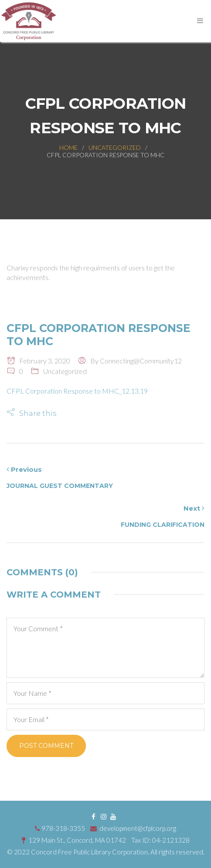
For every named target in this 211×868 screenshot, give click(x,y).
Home (68, 147)
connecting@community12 (141, 361)
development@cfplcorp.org (133, 828)
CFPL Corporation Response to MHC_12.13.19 (77, 391)
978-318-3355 (60, 828)
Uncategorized (115, 147)
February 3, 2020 (38, 361)
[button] (31, 413)
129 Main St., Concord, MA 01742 (75, 840)
